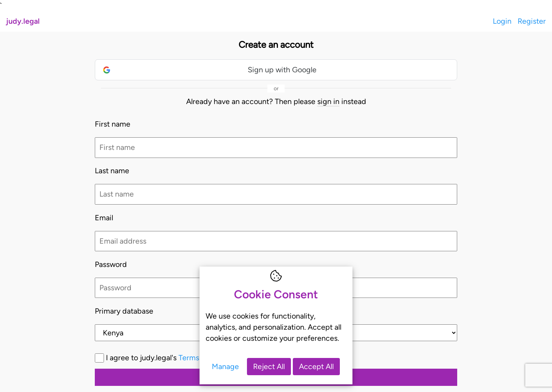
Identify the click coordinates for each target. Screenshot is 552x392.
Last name (112, 171)
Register (532, 21)
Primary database (124, 311)
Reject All (269, 366)
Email (104, 218)
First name (113, 124)
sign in (328, 101)
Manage (225, 366)
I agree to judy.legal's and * (199, 358)
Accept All (316, 366)
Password (111, 264)
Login (502, 21)
